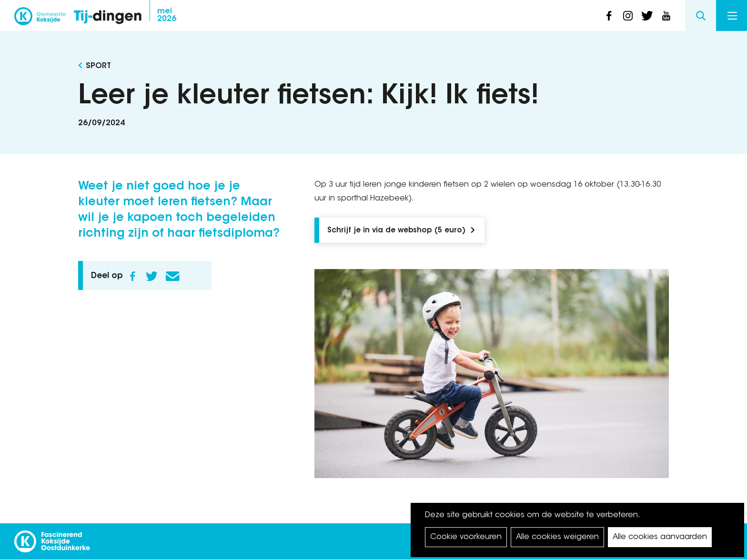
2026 (167, 15)
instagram (628, 16)
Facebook (132, 276)
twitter (647, 16)
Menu (732, 16)
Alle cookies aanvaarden (660, 537)
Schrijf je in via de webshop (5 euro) (396, 231)
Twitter (151, 276)
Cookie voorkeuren (466, 537)
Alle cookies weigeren (557, 537)
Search (701, 15)
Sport (98, 66)
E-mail (172, 276)
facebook (609, 16)
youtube (666, 16)
